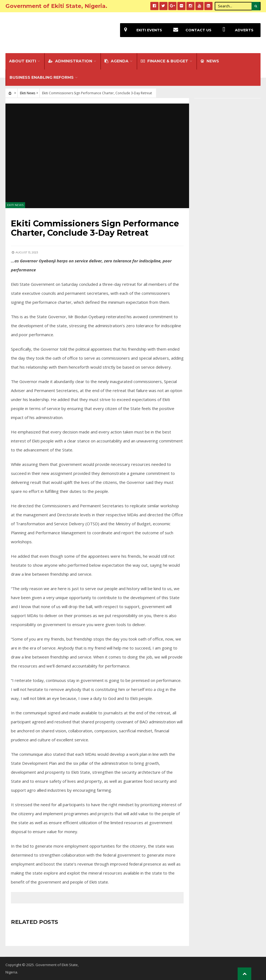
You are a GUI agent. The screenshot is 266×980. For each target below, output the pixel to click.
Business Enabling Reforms (42, 77)
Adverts (236, 30)
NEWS (210, 61)
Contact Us (190, 30)
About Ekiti (23, 61)
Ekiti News (28, 93)
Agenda (116, 61)
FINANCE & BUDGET (165, 61)
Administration (70, 61)
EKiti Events (141, 30)
